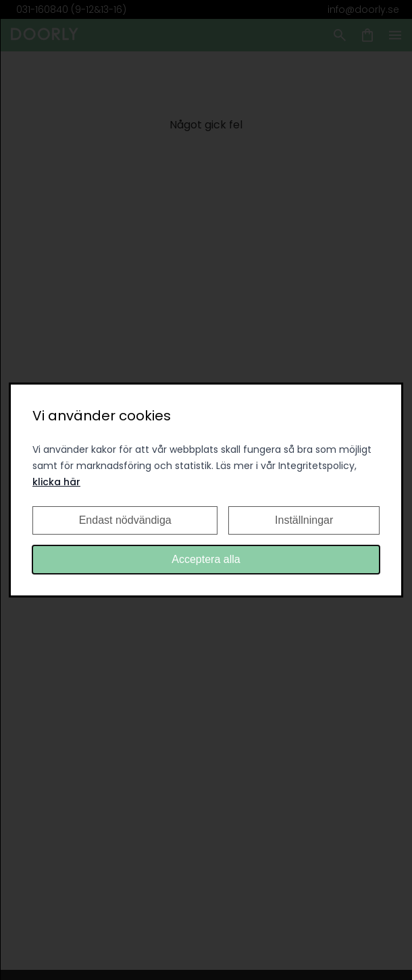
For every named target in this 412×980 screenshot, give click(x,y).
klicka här (56, 482)
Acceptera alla (206, 559)
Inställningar (304, 520)
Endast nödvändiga (125, 520)
